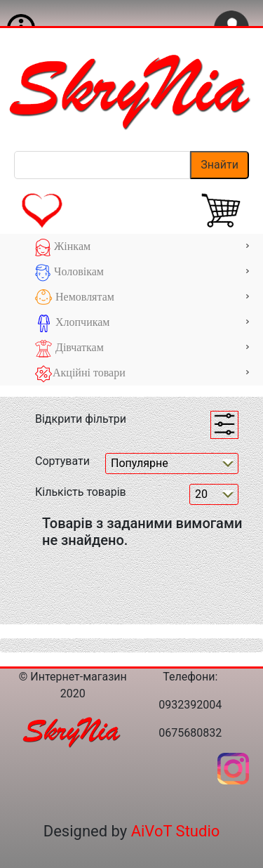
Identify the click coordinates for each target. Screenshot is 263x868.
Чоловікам (142, 273)
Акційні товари (142, 374)
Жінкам (142, 248)
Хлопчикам (142, 323)
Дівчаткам (142, 349)
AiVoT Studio (176, 831)
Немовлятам (142, 298)
